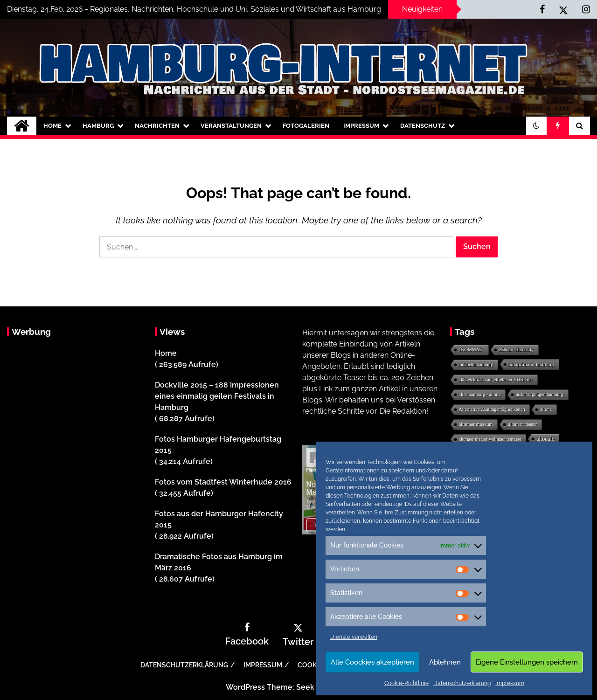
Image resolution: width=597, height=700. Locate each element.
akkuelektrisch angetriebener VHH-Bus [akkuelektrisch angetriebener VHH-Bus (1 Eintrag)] (496, 379)
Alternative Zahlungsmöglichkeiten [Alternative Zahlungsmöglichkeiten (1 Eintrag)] (492, 409)
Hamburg (98, 126)
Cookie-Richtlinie (406, 683)
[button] (536, 126)
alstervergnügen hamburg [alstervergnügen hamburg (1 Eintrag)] (540, 394)
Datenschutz (423, 126)
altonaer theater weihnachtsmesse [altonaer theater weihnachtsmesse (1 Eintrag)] (490, 439)
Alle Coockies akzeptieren (372, 662)
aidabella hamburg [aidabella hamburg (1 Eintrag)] (476, 364)
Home (52, 126)
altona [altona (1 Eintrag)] (546, 409)
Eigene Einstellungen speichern (527, 662)
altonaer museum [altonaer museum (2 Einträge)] (476, 424)
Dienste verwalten (354, 637)
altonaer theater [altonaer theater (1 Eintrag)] (522, 424)
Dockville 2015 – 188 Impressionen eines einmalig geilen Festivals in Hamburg (217, 396)
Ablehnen (445, 662)
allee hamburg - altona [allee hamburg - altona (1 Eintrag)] (480, 394)
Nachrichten (157, 126)
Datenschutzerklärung (462, 683)
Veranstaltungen (231, 126)
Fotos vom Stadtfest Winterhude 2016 (223, 482)
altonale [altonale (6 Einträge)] (545, 439)
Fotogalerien (306, 126)
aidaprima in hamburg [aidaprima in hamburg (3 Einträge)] (531, 364)
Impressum (510, 683)
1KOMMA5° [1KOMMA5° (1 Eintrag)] (471, 350)
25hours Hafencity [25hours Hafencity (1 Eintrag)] (516, 350)
